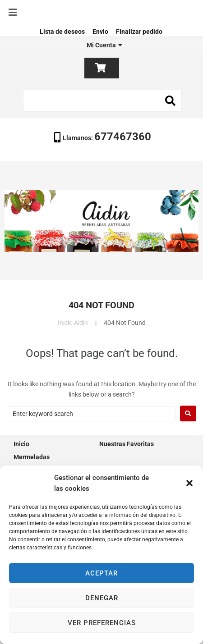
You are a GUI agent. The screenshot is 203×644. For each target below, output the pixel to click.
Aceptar (101, 573)
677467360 (123, 137)
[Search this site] (102, 101)
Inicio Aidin (73, 323)
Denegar (102, 598)
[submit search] (171, 101)
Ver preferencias (102, 623)
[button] (189, 483)
